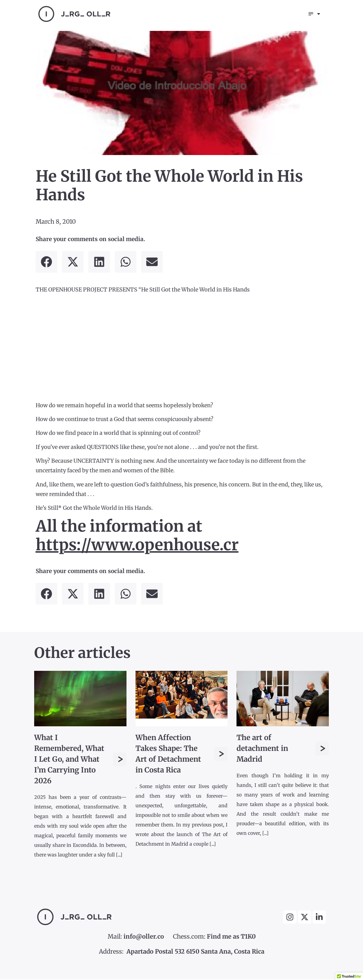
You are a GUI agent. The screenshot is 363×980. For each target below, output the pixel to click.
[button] (46, 262)
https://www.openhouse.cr (137, 545)
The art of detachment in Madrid (262, 749)
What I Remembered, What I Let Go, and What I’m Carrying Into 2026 (69, 760)
